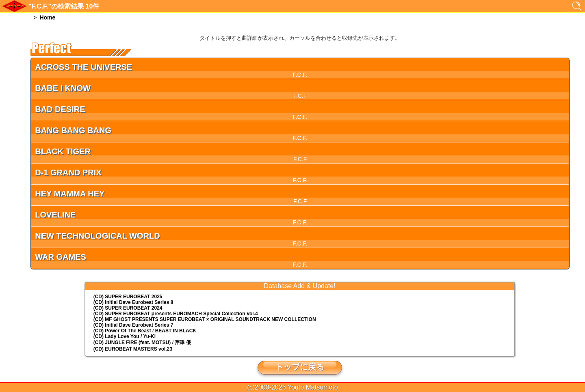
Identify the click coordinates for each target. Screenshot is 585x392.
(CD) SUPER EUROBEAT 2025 (128, 297)
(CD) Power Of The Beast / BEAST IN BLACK (145, 331)
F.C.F (300, 96)
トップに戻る (300, 367)
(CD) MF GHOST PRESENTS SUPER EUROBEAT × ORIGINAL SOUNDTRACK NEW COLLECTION (205, 319)
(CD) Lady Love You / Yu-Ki (125, 336)
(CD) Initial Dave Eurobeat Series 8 (133, 302)
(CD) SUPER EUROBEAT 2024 (128, 308)
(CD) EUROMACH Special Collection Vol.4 (176, 314)
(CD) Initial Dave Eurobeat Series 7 (133, 325)
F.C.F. (300, 75)
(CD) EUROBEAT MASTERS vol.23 (133, 349)
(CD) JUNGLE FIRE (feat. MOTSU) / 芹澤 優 (142, 342)
